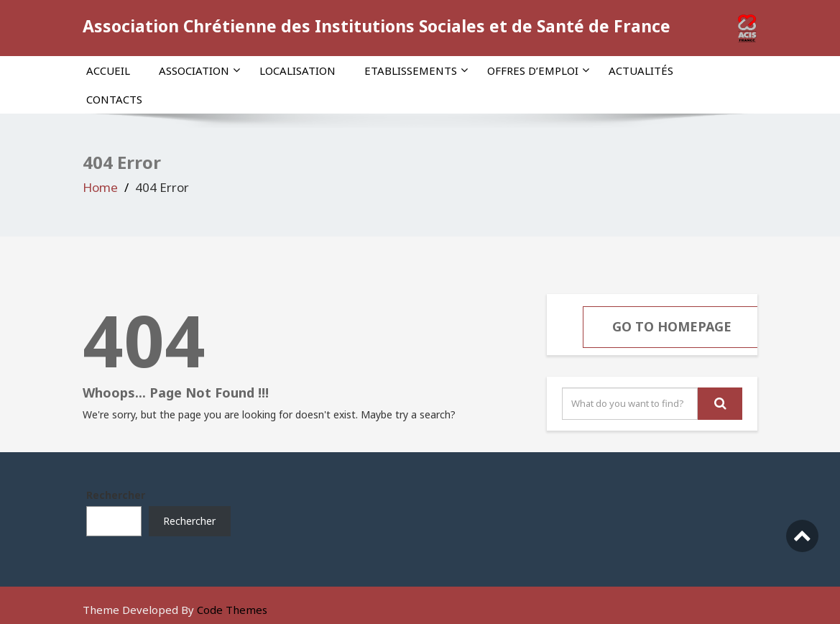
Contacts (114, 99)
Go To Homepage (672, 326)
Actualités (641, 70)
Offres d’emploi (538, 70)
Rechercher (116, 495)
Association (199, 70)
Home (100, 187)
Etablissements (416, 70)
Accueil (108, 70)
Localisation (297, 70)
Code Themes (232, 610)
